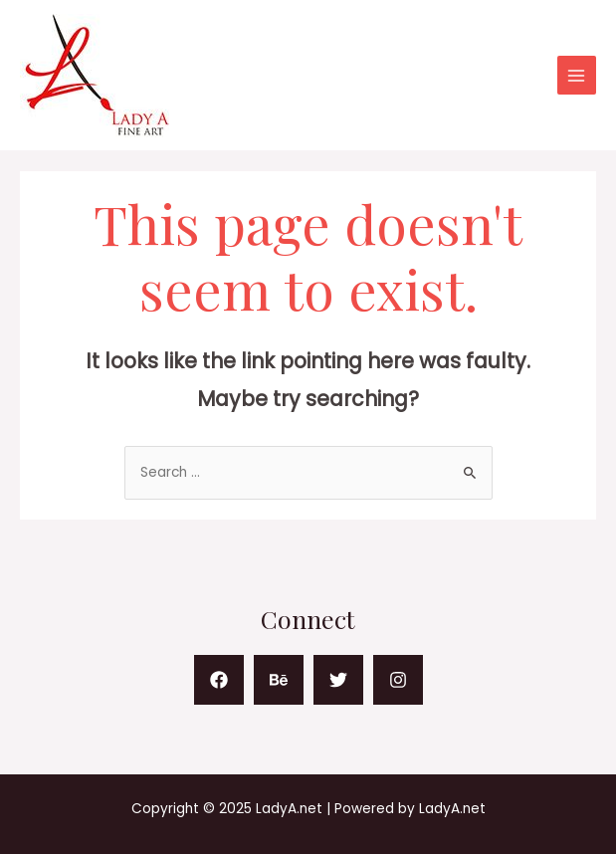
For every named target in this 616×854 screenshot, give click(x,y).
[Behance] (279, 680)
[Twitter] (338, 680)
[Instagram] (398, 680)
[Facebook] (219, 680)
